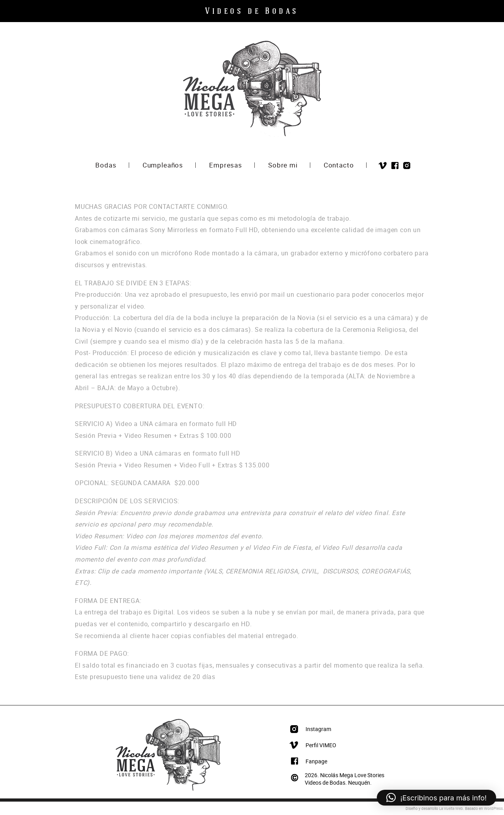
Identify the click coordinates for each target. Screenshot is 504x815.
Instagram (407, 166)
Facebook (395, 166)
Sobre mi (283, 166)
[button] (436, 798)
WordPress (493, 808)
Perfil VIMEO (321, 745)
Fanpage (316, 761)
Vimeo (383, 166)
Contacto (339, 166)
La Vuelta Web (451, 808)
